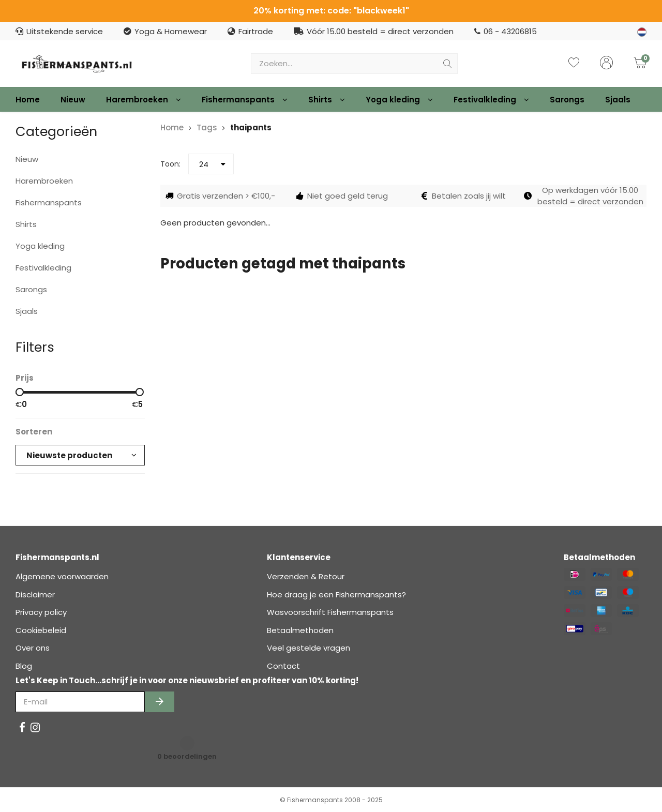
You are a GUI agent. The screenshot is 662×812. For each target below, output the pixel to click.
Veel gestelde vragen (309, 648)
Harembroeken (144, 100)
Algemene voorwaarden (62, 576)
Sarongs (567, 100)
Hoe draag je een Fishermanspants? (336, 595)
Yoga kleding (399, 100)
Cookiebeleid (41, 630)
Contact (283, 666)
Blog (24, 666)
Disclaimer (35, 595)
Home (28, 100)
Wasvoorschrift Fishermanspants (330, 612)
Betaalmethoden (300, 630)
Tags (207, 127)
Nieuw (73, 100)
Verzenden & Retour (306, 576)
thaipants (251, 127)
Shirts (327, 100)
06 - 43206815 (506, 31)
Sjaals (618, 100)
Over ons (33, 648)
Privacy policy (41, 612)
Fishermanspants (245, 100)
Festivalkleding (491, 100)
